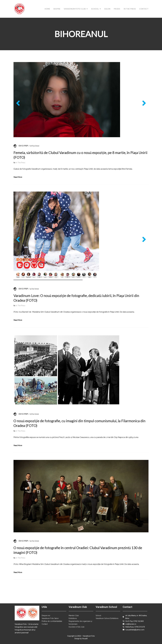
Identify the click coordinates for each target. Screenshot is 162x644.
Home (47, 9)
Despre (57, 9)
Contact (144, 9)
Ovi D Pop (23, 146)
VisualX (85, 639)
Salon (107, 9)
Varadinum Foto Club (75, 9)
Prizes (117, 9)
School (95, 9)
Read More (18, 177)
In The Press (130, 9)
